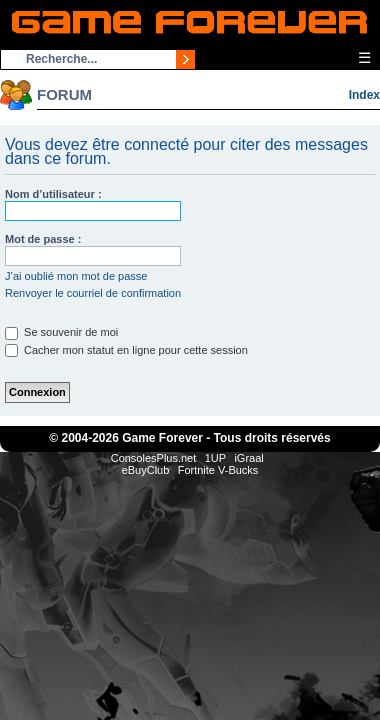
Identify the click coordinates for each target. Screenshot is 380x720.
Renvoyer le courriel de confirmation (93, 293)
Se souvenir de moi (61, 332)
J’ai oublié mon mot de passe (76, 276)
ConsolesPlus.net (154, 458)
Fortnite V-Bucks (218, 470)
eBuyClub (146, 470)
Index (364, 95)
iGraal (248, 458)
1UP (215, 458)
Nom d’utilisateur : (53, 194)
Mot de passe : (43, 239)
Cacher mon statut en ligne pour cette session (126, 350)
